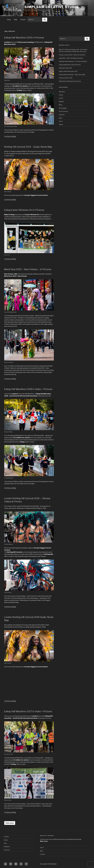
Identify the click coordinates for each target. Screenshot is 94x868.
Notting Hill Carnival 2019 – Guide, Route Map (28, 146)
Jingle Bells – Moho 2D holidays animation (71, 58)
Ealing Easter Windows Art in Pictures (24, 210)
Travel (61, 121)
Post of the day (63, 111)
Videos (61, 124)
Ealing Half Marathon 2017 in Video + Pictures (28, 711)
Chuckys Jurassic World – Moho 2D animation (72, 55)
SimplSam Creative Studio (52, 7)
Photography (63, 108)
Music (61, 104)
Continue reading (10, 136)
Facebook (7, 850)
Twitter (6, 840)
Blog (16, 19)
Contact (23, 19)
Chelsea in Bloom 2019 (66, 78)
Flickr (5, 843)
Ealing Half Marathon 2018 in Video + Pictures (28, 389)
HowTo (61, 98)
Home (9, 19)
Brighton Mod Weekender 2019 (68, 71)
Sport (61, 118)
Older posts (10, 823)
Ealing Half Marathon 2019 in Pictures (24, 37)
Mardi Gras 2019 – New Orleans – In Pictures (28, 269)
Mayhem (61, 101)
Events (61, 95)
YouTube (6, 836)
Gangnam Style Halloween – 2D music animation (73, 61)
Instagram (7, 846)
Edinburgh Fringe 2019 (65, 68)
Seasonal (62, 114)
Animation (62, 91)
